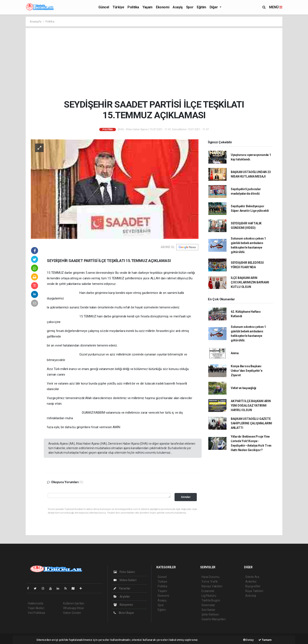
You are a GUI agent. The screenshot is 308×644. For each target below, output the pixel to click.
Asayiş (178, 7)
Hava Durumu (210, 577)
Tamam (265, 640)
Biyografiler (253, 586)
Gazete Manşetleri (214, 619)
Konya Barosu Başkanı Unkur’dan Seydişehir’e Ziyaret (247, 371)
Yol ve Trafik (210, 582)
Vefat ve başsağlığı (244, 388)
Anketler (251, 582)
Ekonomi (163, 7)
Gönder (186, 497)
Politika (133, 7)
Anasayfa (36, 21)
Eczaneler (208, 591)
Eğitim (201, 7)
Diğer (214, 7)
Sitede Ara (252, 577)
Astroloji (251, 596)
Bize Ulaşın (124, 613)
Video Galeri (125, 580)
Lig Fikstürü (209, 596)
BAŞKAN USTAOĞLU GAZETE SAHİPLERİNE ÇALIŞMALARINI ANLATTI (251, 423)
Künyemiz (123, 605)
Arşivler (122, 597)
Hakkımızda (36, 603)
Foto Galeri (124, 572)
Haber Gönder (72, 613)
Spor (190, 7)
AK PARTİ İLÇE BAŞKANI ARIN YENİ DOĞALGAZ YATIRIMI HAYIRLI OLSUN (251, 406)
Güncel (104, 7)
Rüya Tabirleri (254, 591)
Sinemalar (208, 605)
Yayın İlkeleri (36, 608)
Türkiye (118, 7)
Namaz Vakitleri (212, 586)
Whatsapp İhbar (73, 608)
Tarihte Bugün (211, 600)
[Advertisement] (154, 64)
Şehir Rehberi (210, 614)
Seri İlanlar (208, 610)
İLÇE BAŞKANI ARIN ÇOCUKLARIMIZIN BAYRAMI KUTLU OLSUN (250, 282)
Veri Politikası (36, 613)
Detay (248, 640)
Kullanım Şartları (74, 603)
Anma (235, 353)
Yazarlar (122, 588)
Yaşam (147, 7)
